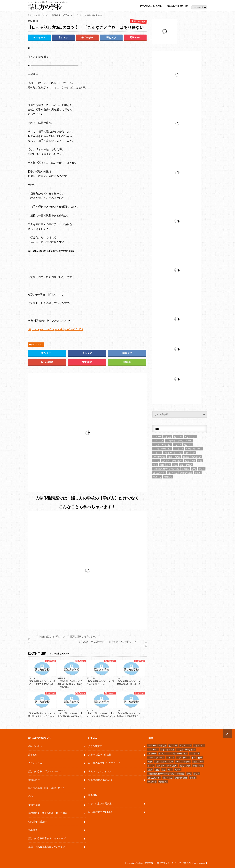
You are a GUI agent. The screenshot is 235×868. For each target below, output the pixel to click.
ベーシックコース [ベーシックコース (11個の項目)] (194, 449)
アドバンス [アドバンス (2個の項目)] (158, 441)
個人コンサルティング (100, 771)
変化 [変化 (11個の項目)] (187, 461)
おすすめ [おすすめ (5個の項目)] (178, 437)
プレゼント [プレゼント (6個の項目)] (179, 449)
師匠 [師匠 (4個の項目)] (200, 461)
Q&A (31, 796)
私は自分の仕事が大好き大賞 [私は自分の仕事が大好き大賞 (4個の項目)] (166, 469)
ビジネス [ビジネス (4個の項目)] (188, 445)
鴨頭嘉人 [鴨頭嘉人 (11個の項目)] (168, 477)
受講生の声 (34, 780)
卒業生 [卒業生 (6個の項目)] (177, 457)
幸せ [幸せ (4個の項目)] (155, 465)
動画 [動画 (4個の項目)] (170, 457)
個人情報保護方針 (38, 821)
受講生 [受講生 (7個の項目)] (186, 457)
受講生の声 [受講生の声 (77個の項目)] (196, 457)
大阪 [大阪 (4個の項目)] (193, 461)
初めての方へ (35, 746)
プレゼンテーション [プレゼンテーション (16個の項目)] (162, 449)
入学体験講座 (95, 746)
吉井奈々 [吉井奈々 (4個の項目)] (166, 461)
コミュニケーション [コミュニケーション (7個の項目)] (162, 445)
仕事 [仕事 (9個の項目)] (187, 453)
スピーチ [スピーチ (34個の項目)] (178, 445)
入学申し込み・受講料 (100, 755)
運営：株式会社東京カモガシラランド (48, 847)
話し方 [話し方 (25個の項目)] (202, 469)
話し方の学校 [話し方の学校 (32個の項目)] (159, 473)
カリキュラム (35, 763)
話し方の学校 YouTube (177, 6)
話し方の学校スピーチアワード (104, 763)
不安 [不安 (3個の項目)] (180, 453)
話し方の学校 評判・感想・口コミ (47, 788)
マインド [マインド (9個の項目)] (157, 453)
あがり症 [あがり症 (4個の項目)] (167, 437)
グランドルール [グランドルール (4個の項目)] (185, 441)
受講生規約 (34, 805)
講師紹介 (33, 755)
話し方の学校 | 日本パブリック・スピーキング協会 (164, 863)
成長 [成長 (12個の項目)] (168, 465)
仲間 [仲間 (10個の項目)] (193, 453)
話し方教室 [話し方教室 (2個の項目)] (173, 473)
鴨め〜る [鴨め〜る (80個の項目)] (157, 477)
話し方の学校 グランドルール (44, 771)
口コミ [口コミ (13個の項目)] (156, 461)
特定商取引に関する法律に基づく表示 (48, 813)
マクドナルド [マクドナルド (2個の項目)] (170, 453)
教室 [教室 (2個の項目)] (175, 465)
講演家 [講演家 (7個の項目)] (198, 473)
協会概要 (33, 830)
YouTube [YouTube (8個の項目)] (157, 437)
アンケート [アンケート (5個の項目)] (171, 441)
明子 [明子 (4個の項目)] (182, 465)
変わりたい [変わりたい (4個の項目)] (177, 461)
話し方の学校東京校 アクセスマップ (47, 838)
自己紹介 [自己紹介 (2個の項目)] (185, 469)
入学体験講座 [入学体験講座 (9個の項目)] (159, 457)
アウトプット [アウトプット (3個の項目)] (190, 437)
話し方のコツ (37, 344)
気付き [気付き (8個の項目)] (189, 465)
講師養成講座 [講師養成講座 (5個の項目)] (186, 473)
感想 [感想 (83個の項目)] (162, 465)
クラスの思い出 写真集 (151, 6)
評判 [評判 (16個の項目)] (194, 469)
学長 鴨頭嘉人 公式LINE (100, 780)
